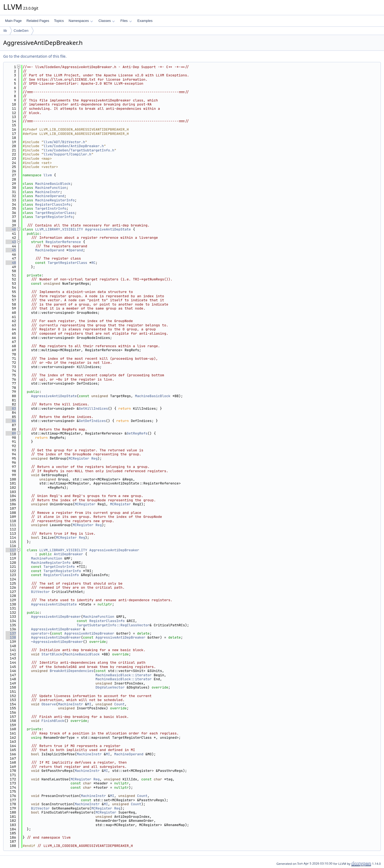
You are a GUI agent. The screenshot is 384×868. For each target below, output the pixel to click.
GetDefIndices (92, 421)
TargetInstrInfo (51, 208)
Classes (107, 21)
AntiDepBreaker (68, 554)
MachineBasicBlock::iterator (124, 675)
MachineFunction (51, 188)
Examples (145, 21)
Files (126, 21)
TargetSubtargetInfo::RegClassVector (113, 625)
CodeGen (21, 31)
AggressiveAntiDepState (108, 229)
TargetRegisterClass (55, 213)
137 (11, 633)
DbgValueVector (110, 687)
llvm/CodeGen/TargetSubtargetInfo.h (79, 150)
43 (11, 242)
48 (11, 263)
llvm (48, 175)
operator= (40, 633)
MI (89, 704)
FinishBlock (53, 721)
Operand (76, 250)
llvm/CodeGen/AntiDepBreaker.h (74, 146)
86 (11, 421)
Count (119, 704)
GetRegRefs (137, 433)
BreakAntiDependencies (71, 671)
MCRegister (79, 458)
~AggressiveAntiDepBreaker (57, 642)
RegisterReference (63, 242)
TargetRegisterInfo (54, 217)
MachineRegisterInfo (55, 200)
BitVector (40, 592)
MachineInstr (48, 192)
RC (93, 263)
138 (11, 637)
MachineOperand (50, 196)
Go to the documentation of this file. (35, 56)
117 (11, 550)
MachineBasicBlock (53, 184)
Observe (49, 704)
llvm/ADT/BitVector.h (64, 142)
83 (11, 408)
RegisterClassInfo (53, 204)
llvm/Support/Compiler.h (67, 154)
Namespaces (81, 21)
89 (11, 433)
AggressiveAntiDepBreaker (114, 550)
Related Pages (38, 21)
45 (11, 250)
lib (5, 31)
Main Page (13, 21)
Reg (94, 458)
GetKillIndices (93, 408)
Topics (59, 21)
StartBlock (52, 654)
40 (11, 229)
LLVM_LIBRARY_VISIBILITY (59, 229)
